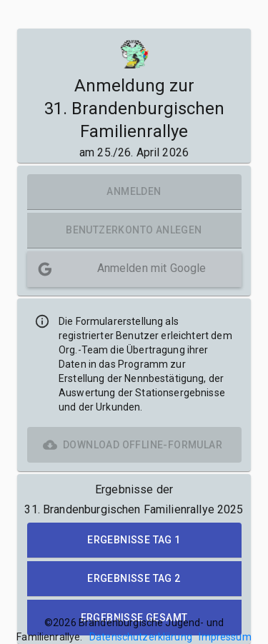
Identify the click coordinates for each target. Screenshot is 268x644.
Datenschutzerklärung (141, 637)
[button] (134, 269)
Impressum (225, 637)
